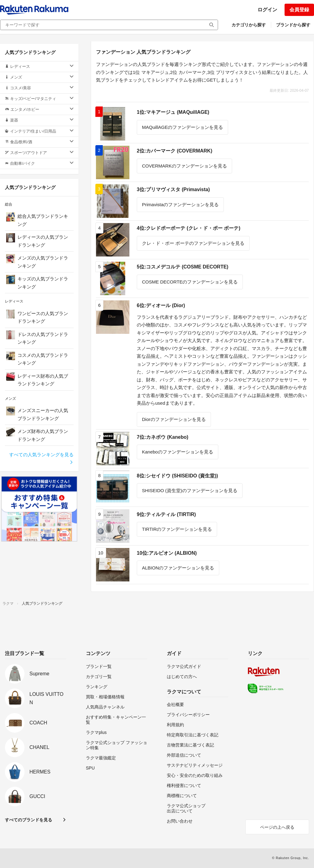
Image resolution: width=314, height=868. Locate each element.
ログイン (267, 10)
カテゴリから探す (249, 25)
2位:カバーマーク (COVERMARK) (174, 151)
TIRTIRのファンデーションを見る (177, 529)
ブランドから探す (293, 25)
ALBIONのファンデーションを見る (178, 568)
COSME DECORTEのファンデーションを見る (190, 282)
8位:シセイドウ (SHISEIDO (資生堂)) (177, 476)
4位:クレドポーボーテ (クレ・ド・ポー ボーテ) (189, 228)
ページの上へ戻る (277, 827)
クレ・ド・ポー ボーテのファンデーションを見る (193, 243)
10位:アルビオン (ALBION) (167, 553)
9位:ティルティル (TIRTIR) (166, 514)
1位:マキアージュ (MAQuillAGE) (173, 112)
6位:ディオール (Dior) (161, 305)
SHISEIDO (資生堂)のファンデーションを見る (190, 490)
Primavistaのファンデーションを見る (180, 204)
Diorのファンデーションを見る (174, 419)
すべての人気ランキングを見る (41, 458)
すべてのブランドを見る (29, 820)
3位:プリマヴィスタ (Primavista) (173, 189)
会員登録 (299, 10)
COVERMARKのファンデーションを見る (184, 166)
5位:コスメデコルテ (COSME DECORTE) (183, 267)
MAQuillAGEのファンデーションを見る (182, 127)
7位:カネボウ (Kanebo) (163, 437)
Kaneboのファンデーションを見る (178, 452)
